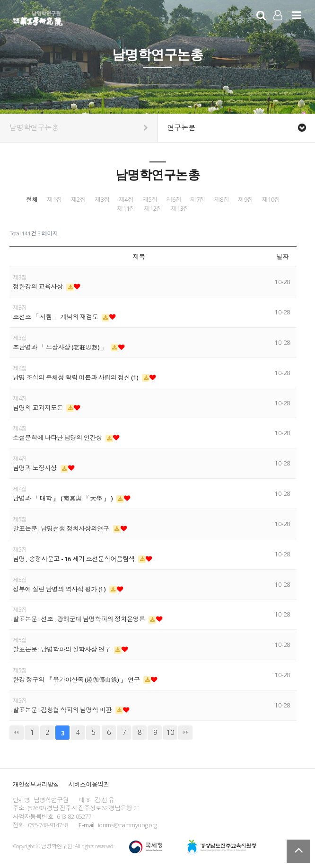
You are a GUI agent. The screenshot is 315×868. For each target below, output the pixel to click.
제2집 (79, 200)
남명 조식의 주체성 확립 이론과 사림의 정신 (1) (76, 377)
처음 (17, 733)
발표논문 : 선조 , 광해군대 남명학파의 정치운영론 (79, 619)
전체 (32, 200)
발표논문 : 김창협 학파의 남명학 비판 (63, 710)
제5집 (150, 200)
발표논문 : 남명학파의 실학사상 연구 (62, 649)
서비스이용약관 (89, 784)
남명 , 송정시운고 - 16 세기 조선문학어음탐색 (74, 559)
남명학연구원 (38, 17)
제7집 (198, 200)
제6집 (174, 200)
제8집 (222, 200)
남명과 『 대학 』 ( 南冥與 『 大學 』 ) (63, 498)
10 (170, 732)
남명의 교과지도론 (39, 408)
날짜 (282, 257)
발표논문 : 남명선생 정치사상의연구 (62, 528)
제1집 (54, 200)
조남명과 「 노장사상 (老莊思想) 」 (61, 347)
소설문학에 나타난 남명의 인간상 (58, 438)
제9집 (245, 200)
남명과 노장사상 (35, 468)
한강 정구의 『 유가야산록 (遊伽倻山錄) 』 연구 (77, 680)
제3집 (102, 200)
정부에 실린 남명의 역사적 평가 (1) (60, 589)
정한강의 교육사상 (39, 286)
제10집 (271, 200)
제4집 (126, 200)
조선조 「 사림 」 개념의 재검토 (56, 317)
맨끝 (185, 733)
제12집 (153, 209)
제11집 (126, 209)
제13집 (180, 209)
